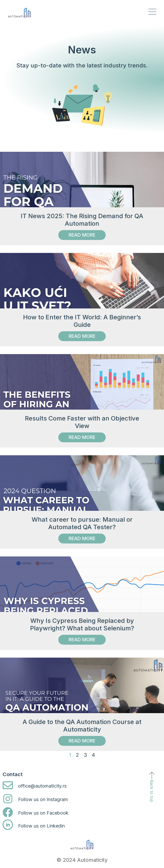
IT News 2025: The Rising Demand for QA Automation (82, 220)
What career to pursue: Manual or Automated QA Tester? (82, 523)
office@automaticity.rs (42, 786)
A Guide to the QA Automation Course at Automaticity (82, 726)
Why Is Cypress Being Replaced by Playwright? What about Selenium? (82, 624)
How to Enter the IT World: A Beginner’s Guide (82, 321)
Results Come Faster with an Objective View (82, 422)
